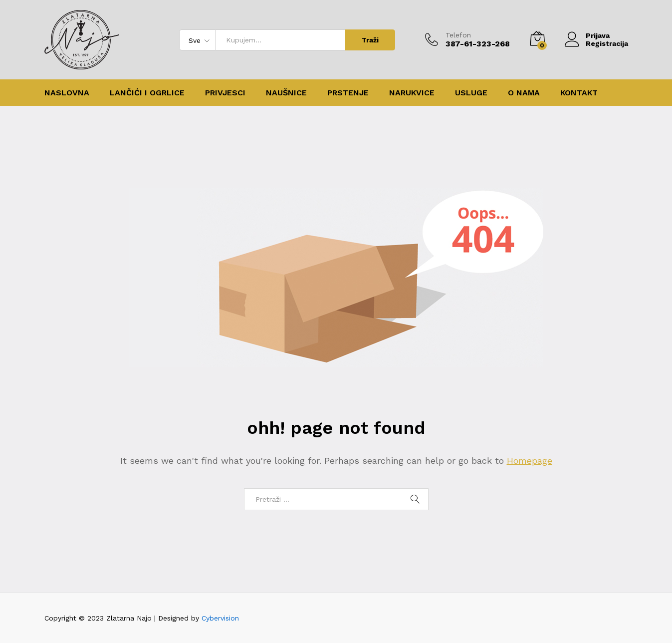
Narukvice (412, 93)
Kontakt (579, 93)
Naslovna (67, 93)
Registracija (607, 43)
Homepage (530, 461)
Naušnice (286, 93)
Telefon (458, 35)
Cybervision (220, 618)
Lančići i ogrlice (147, 93)
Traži (370, 40)
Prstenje (348, 93)
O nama (524, 93)
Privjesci (225, 93)
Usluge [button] (471, 93)
